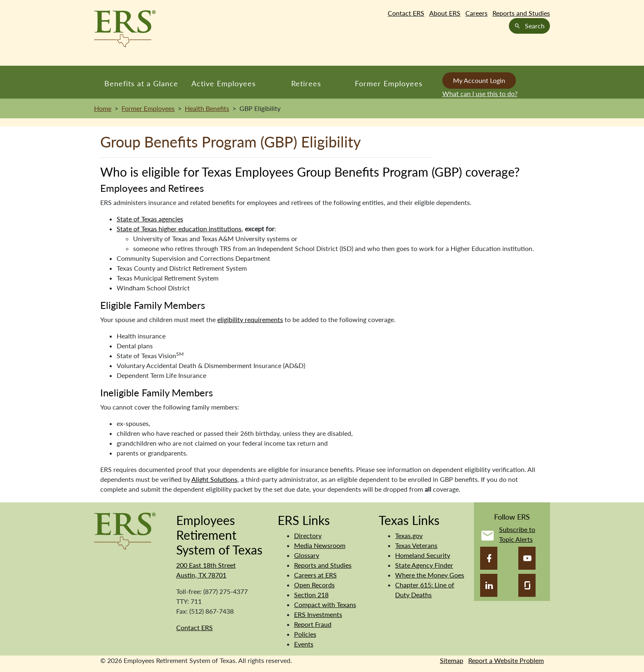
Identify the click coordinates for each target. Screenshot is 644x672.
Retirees (306, 83)
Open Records (314, 585)
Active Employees (224, 83)
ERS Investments (318, 614)
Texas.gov (409, 535)
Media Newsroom (320, 545)
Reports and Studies (521, 13)
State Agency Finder (424, 565)
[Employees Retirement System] (125, 530)
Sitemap (452, 660)
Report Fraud (313, 624)
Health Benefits (207, 108)
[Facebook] (489, 558)
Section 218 (311, 595)
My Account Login (479, 80)
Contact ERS (406, 13)
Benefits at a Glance (141, 83)
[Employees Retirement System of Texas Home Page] (125, 29)
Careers (476, 13)
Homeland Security (423, 555)
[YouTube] (527, 558)
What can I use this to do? (480, 93)
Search (529, 26)
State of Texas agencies (150, 219)
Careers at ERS (315, 575)
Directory (308, 535)
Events (304, 644)
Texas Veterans (416, 545)
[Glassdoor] (527, 585)
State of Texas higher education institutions (179, 229)
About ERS (445, 13)
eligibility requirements (250, 319)
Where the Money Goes (430, 575)
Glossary (307, 555)
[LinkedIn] (489, 585)
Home (103, 108)
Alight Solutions (214, 479)
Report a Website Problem (506, 660)
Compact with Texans (325, 604)
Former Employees (389, 83)
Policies (305, 634)
